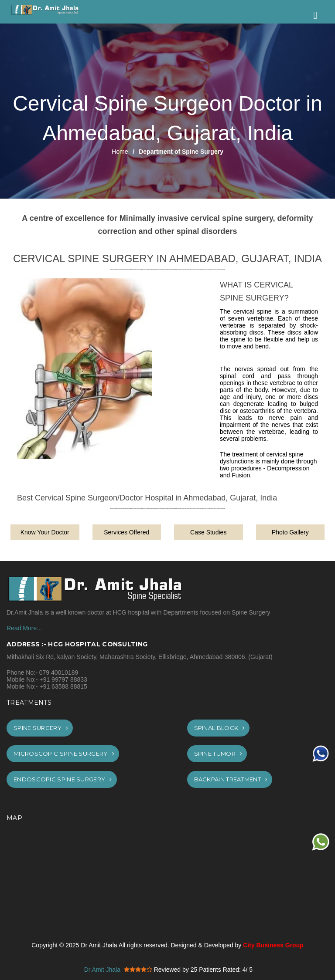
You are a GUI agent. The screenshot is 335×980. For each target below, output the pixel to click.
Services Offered (126, 532)
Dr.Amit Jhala (102, 970)
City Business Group (273, 945)
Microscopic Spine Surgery (64, 754)
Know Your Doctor (45, 532)
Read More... (24, 628)
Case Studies (208, 532)
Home (120, 152)
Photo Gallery (290, 532)
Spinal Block (220, 728)
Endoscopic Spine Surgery (63, 779)
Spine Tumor (218, 754)
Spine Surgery (41, 728)
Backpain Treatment (231, 779)
